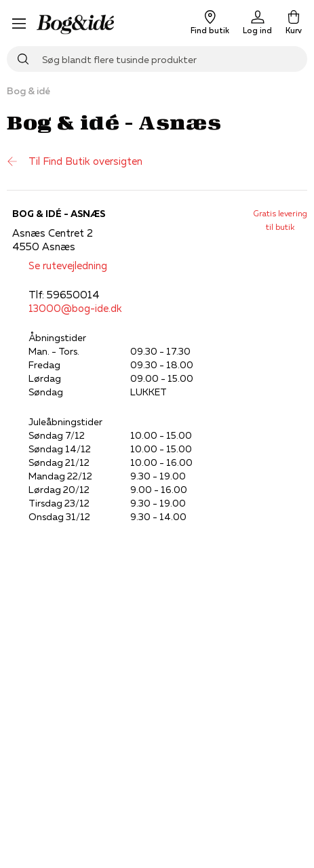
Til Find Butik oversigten (75, 161)
